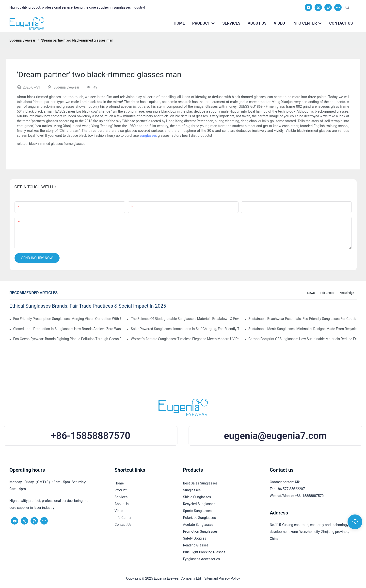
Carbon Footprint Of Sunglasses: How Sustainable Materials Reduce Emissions (302, 339)
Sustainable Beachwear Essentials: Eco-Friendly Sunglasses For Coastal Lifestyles (302, 319)
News (311, 293)
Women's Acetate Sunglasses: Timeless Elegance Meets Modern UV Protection (185, 339)
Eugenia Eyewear (23, 40)
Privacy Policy (229, 578)
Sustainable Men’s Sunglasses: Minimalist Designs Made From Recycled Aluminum (302, 329)
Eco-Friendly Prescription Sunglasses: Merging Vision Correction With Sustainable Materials (67, 319)
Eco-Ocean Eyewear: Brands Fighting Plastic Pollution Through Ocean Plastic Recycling (67, 339)
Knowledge (347, 293)
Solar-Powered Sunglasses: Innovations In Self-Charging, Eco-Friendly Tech (185, 329)
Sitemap (210, 578)
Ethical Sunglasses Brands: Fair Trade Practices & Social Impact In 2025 (88, 306)
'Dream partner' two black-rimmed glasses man (77, 40)
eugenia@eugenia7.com (275, 436)
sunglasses (148, 136)
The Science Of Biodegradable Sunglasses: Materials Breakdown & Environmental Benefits (185, 319)
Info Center (327, 293)
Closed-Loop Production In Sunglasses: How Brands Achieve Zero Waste (67, 329)
